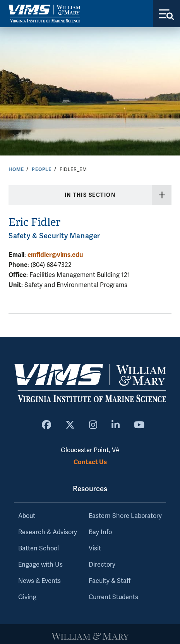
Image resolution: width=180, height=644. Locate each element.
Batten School (39, 548)
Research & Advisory (48, 532)
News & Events (39, 581)
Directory (102, 565)
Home (16, 169)
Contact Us (90, 462)
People (42, 169)
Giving (27, 597)
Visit (95, 548)
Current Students (113, 597)
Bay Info (100, 532)
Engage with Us (40, 565)
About (27, 516)
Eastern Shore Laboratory (125, 516)
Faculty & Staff (110, 581)
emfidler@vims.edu (55, 255)
